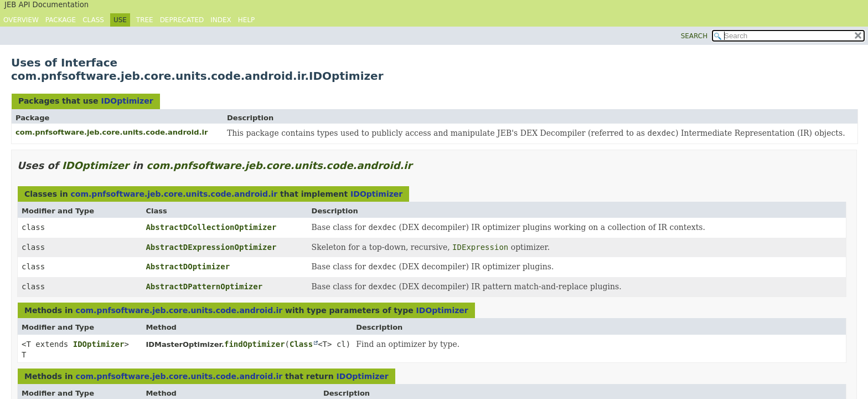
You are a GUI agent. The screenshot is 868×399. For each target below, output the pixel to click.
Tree (145, 20)
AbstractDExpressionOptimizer (211, 247)
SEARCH (694, 36)
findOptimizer (255, 344)
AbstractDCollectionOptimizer (211, 227)
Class (93, 20)
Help (247, 20)
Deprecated (182, 20)
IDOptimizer (127, 101)
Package (61, 20)
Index (221, 20)
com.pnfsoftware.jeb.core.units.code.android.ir (112, 132)
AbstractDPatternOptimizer (204, 287)
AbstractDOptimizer (188, 267)
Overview (21, 20)
